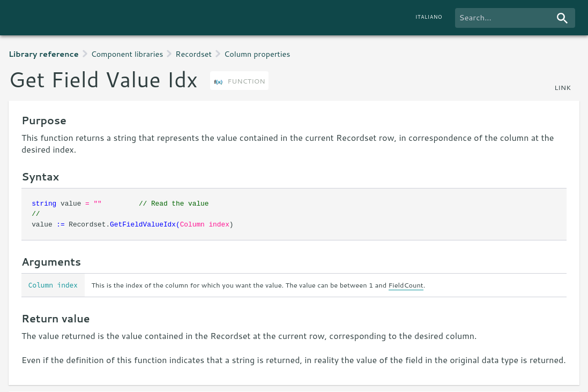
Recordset (193, 54)
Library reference (44, 54)
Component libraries (127, 54)
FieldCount (406, 285)
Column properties (257, 54)
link (563, 87)
